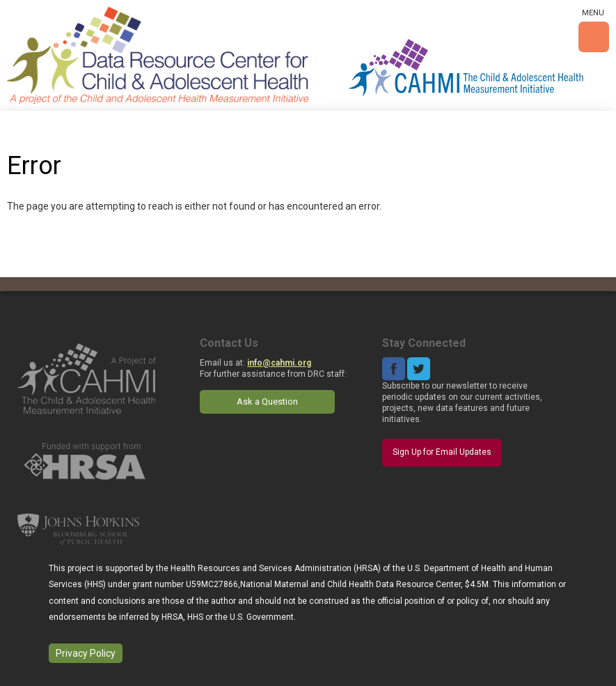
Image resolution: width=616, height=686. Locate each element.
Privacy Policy (86, 653)
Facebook (394, 369)
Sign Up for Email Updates (442, 452)
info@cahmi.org (279, 363)
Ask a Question (267, 402)
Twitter (419, 369)
